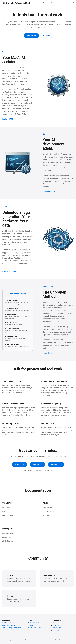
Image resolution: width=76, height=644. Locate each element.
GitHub (56, 623)
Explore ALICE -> (9, 271)
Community (61, 3)
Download (71, 3)
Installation (6, 508)
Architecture (7, 537)
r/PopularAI (57, 628)
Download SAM (20, 465)
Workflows (47, 515)
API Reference (8, 541)
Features (46, 3)
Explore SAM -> (9, 119)
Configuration (48, 508)
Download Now (31, 36)
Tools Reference (49, 511)
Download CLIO (37, 465)
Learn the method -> (51, 353)
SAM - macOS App (9, 623)
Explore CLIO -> (49, 192)
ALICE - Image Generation (12, 628)
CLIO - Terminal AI (9, 625)
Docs (53, 3)
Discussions (57, 625)
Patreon (56, 630)
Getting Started (33, 623)
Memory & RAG (8, 515)
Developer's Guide (9, 533)
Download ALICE (56, 465)
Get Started (46, 36)
